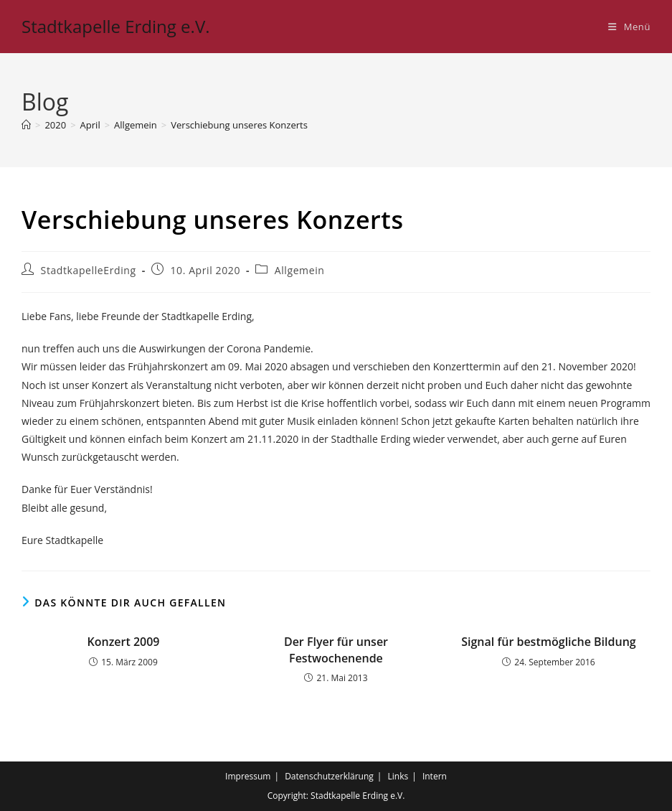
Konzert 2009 (123, 642)
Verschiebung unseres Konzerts (239, 125)
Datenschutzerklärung (329, 776)
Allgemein (300, 270)
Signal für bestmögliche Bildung (548, 642)
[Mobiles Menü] (629, 27)
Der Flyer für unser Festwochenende (336, 650)
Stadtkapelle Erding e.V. (116, 26)
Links (398, 776)
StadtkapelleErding (89, 270)
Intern (435, 776)
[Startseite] (26, 125)
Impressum (248, 776)
